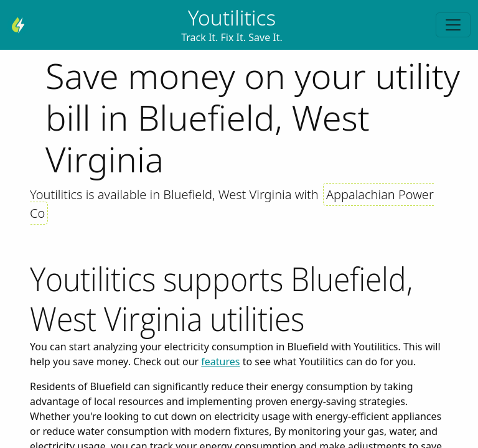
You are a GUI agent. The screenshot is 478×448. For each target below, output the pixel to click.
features (220, 362)
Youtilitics (232, 17)
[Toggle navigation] (453, 25)
